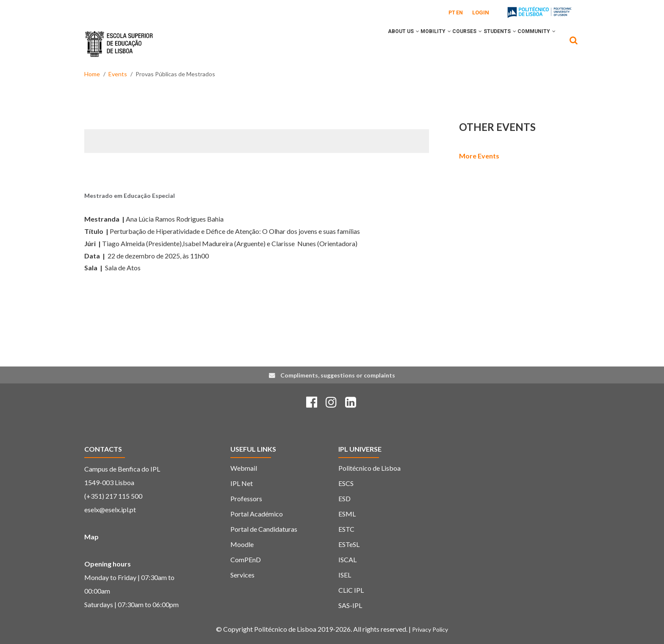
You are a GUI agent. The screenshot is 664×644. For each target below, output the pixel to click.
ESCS (346, 483)
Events (118, 74)
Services (242, 575)
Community (533, 44)
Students (489, 44)
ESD (344, 498)
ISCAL (347, 559)
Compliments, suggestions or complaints (338, 375)
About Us (372, 44)
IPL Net (242, 483)
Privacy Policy (430, 629)
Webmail (244, 468)
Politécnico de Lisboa (369, 468)
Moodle (242, 544)
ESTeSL (349, 544)
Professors (246, 498)
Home (92, 74)
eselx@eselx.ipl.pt (110, 509)
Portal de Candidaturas (264, 529)
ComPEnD (246, 559)
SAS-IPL (350, 605)
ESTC (346, 529)
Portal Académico (257, 514)
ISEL (345, 575)
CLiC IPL (351, 590)
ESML (347, 514)
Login (481, 12)
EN (459, 13)
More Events (479, 156)
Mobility (411, 44)
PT (452, 13)
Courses (450, 44)
